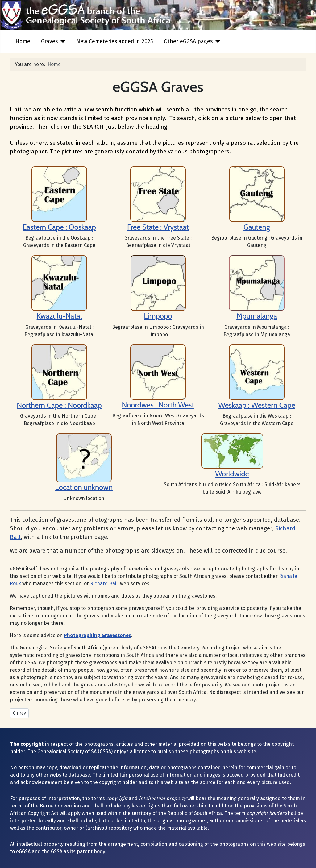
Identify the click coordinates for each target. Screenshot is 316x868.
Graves (49, 42)
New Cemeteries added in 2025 (115, 42)
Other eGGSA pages (188, 42)
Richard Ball (104, 584)
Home (23, 42)
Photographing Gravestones (98, 635)
